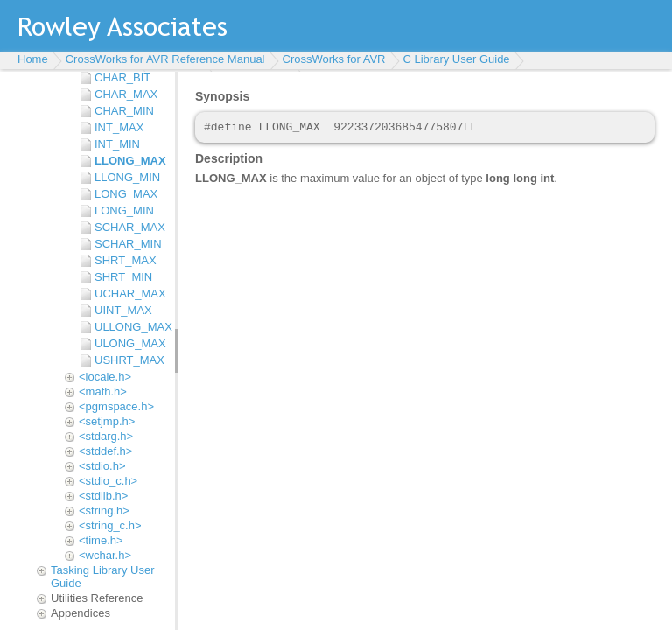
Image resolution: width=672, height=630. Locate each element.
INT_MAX (119, 127)
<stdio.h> (102, 466)
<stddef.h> (105, 451)
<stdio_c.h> (108, 481)
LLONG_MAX (130, 161)
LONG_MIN (124, 210)
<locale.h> (105, 377)
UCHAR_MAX (130, 294)
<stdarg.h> (106, 436)
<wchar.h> (105, 555)
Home (33, 59)
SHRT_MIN (123, 277)
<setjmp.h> (107, 421)
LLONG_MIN (127, 177)
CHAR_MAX (126, 94)
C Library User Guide (457, 59)
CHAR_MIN (124, 111)
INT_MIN (117, 144)
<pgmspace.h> (116, 406)
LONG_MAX (126, 194)
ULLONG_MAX (130, 327)
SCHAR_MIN (128, 244)
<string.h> (104, 511)
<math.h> (103, 392)
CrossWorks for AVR (334, 59)
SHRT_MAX (126, 260)
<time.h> (101, 540)
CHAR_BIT (122, 77)
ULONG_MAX (130, 343)
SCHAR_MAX (130, 227)
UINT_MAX (123, 310)
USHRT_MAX (129, 360)
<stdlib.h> (103, 496)
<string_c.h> (110, 525)
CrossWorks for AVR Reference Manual (165, 59)
